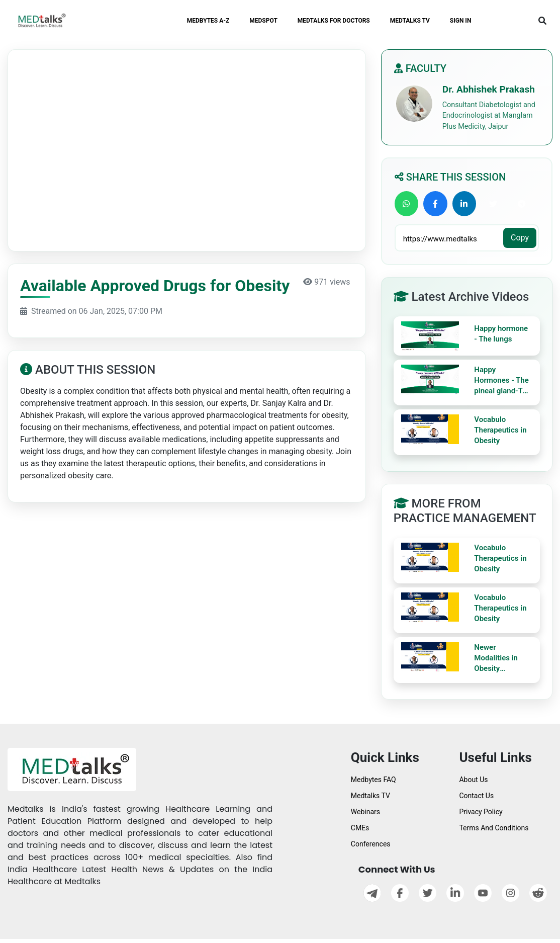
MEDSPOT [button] (263, 21)
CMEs (360, 828)
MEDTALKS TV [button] (410, 21)
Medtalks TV (370, 796)
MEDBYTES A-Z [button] (208, 21)
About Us (473, 780)
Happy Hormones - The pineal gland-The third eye (502, 381)
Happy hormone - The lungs (501, 334)
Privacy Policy (481, 812)
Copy (520, 238)
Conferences (371, 844)
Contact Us (476, 796)
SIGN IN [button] (461, 21)
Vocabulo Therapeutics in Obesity (500, 430)
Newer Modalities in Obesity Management (496, 658)
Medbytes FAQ (374, 780)
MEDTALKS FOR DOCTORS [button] (334, 21)
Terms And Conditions (494, 828)
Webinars (365, 812)
